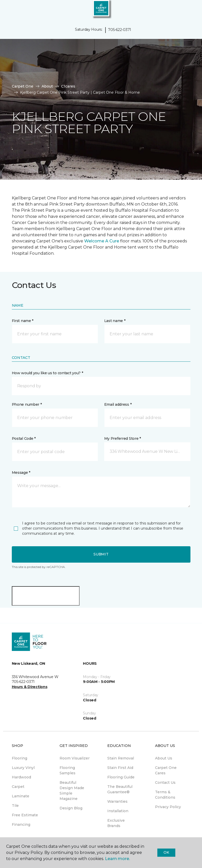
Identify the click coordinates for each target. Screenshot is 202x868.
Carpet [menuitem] (18, 787)
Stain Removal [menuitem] (121, 758)
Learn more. (117, 859)
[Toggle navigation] (7, 10)
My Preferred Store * (123, 438)
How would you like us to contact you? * (47, 373)
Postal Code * (24, 438)
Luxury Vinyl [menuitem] (23, 768)
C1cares (68, 86)
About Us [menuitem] (164, 758)
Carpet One (23, 86)
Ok (166, 852)
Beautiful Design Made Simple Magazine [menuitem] (72, 791)
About (47, 86)
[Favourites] (189, 10)
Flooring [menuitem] (20, 758)
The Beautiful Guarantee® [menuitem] (120, 789)
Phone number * (27, 404)
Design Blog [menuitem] (71, 808)
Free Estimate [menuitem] (25, 815)
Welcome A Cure (102, 241)
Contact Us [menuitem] (165, 783)
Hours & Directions (30, 687)
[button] (182, 10)
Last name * (115, 321)
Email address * (118, 404)
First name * (23, 321)
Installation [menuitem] (118, 811)
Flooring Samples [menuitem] (68, 770)
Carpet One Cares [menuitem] (166, 770)
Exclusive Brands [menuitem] (116, 823)
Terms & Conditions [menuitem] (165, 795)
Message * (21, 473)
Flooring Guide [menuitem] (121, 777)
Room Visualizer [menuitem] (75, 758)
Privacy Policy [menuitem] (168, 807)
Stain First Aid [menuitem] (120, 768)
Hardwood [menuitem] (21, 777)
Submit (101, 554)
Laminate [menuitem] (21, 796)
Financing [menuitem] (21, 824)
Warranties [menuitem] (117, 801)
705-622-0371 (120, 30)
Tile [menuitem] (15, 806)
